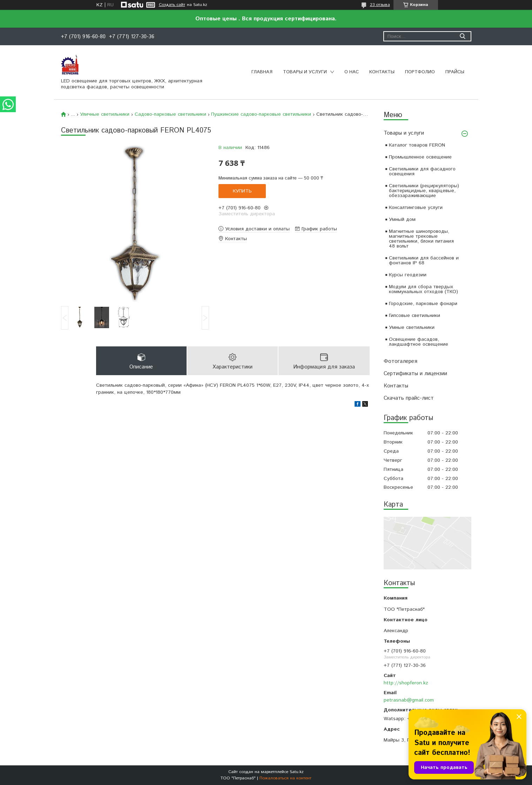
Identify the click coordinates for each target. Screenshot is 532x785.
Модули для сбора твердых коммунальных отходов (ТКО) (423, 289)
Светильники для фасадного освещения (422, 171)
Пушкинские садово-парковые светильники (261, 114)
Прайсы (455, 72)
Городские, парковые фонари (423, 304)
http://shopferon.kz (406, 683)
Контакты (382, 72)
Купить (242, 191)
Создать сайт (172, 5)
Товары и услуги (305, 72)
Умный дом (402, 219)
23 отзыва (380, 5)
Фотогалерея (400, 361)
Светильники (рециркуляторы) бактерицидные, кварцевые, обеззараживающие (424, 191)
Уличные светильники (105, 114)
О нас (352, 72)
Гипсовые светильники (415, 316)
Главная (262, 72)
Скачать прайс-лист (409, 398)
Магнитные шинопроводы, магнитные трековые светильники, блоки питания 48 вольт (421, 239)
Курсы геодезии (408, 275)
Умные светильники (412, 327)
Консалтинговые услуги (416, 208)
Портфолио (420, 72)
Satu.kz (297, 772)
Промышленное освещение (420, 157)
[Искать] (463, 36)
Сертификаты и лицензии (415, 374)
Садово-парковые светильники (170, 114)
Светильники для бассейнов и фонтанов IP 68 (424, 260)
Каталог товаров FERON (417, 145)
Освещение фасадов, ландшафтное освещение (419, 342)
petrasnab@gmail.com (409, 700)
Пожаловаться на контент (285, 778)
